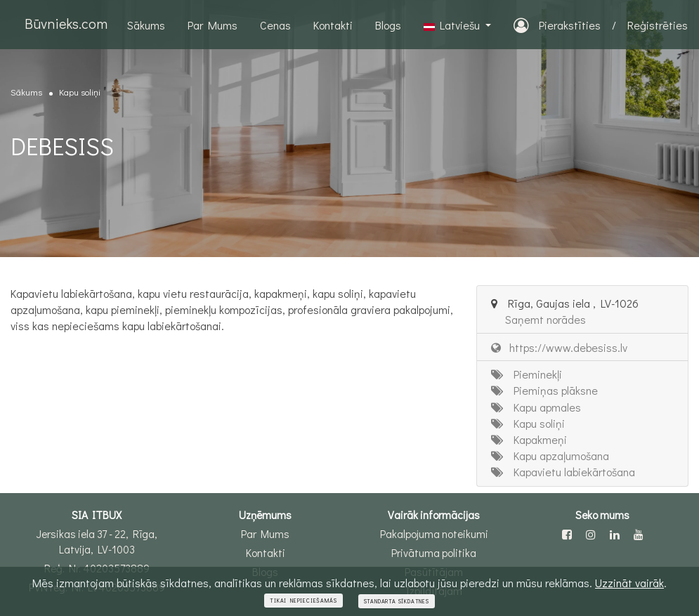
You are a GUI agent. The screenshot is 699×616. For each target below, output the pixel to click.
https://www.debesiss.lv (559, 347)
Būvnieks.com (66, 23)
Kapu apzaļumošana (550, 456)
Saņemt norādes (546, 319)
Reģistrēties (658, 25)
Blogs (388, 25)
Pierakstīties (557, 25)
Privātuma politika (434, 553)
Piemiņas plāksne (544, 390)
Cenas (275, 25)
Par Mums (213, 25)
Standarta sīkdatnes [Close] (397, 601)
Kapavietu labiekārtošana (563, 472)
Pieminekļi (527, 374)
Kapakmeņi (529, 439)
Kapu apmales (536, 407)
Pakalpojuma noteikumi (434, 534)
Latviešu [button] (453, 25)
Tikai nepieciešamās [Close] (303, 601)
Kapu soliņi (80, 92)
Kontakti (333, 25)
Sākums (146, 25)
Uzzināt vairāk (629, 583)
